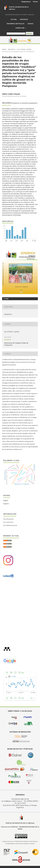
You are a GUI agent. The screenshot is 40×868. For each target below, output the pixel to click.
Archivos (24, 19)
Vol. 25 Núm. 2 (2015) (24, 49)
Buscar (30, 33)
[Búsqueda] (16, 34)
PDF (7, 299)
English (6, 500)
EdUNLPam (31, 15)
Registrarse (26, 2)
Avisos (30, 24)
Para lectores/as (8, 519)
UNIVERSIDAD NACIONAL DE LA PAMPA (16, 15)
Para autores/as (8, 522)
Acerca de (20, 28)
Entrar (35, 2)
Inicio (4, 49)
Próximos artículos (16, 24)
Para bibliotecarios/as (10, 525)
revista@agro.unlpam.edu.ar (12, 801)
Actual (14, 19)
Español (6, 504)
